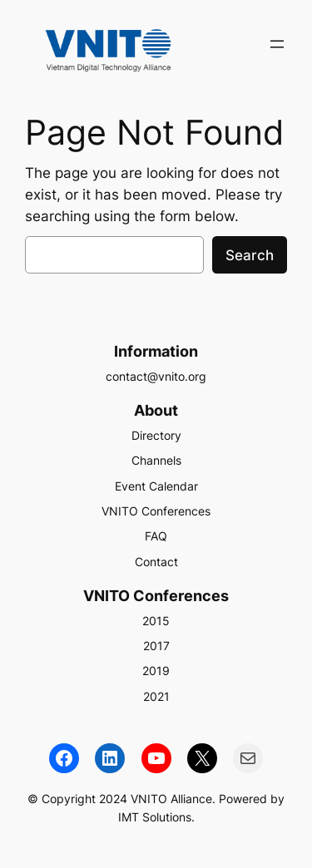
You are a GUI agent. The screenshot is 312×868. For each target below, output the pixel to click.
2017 (156, 646)
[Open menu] (277, 44)
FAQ (156, 536)
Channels (156, 460)
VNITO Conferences (156, 511)
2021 (156, 696)
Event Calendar (156, 486)
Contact (156, 562)
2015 (156, 621)
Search (250, 255)
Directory (156, 435)
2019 (156, 671)
